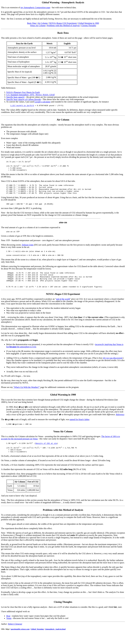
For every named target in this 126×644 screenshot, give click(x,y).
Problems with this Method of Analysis (63, 26)
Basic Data (32, 23)
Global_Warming (37, 640)
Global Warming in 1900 (89, 23)
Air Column (43, 23)
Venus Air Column (38, 26)
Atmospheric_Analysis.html (55, 640)
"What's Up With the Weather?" (27, 396)
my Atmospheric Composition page (35, 8)
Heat (8, 627)
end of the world (63, 308)
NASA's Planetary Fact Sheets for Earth (23, 92)
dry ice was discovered (113, 367)
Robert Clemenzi (15, 635)
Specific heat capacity (15, 97)
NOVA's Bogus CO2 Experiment (63, 23)
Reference (120, 423)
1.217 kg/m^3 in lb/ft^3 (22, 106)
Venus (9, 629)
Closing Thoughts (89, 26)
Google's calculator (42, 102)
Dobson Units (28, 250)
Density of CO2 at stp (46, 453)
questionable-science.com (20, 640)
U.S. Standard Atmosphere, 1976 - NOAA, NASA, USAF (31, 95)
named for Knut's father (79, 428)
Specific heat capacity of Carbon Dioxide (24, 99)
